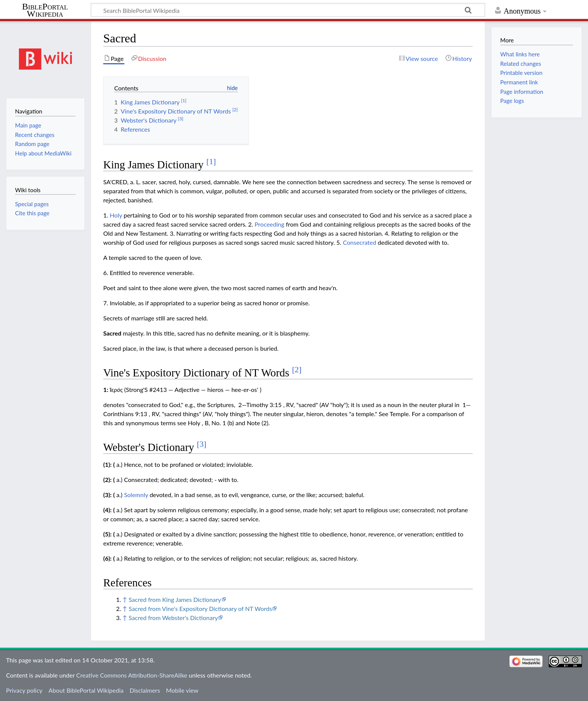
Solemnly (136, 495)
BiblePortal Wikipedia (45, 10)
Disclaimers (145, 690)
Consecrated (360, 242)
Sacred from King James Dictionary (175, 599)
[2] (297, 370)
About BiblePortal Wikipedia (86, 690)
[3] (202, 444)
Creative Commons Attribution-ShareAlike (132, 675)
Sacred (112, 333)
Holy (116, 215)
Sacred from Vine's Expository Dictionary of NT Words (200, 609)
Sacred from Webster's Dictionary (173, 618)
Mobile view (182, 690)
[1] (211, 162)
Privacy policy (24, 690)
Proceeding (269, 224)
